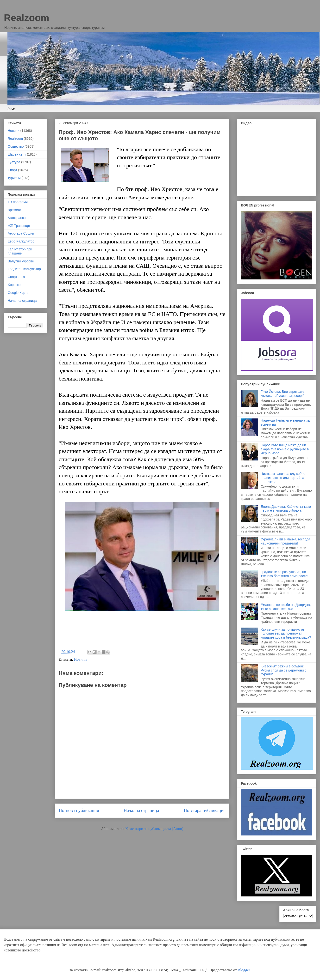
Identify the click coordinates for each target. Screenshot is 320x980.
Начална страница (141, 810)
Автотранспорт (19, 218)
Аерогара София (21, 233)
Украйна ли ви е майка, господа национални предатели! (286, 541)
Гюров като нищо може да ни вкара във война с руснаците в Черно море (285, 449)
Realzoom (27, 18)
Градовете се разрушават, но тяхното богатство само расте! (285, 574)
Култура (14, 162)
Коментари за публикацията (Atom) (154, 829)
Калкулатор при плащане (20, 251)
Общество (16, 146)
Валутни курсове (21, 261)
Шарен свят (17, 154)
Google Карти (18, 293)
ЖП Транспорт (19, 226)
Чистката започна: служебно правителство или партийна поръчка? (283, 478)
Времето (14, 210)
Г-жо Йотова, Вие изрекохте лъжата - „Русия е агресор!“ (283, 394)
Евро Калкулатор (21, 241)
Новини (80, 659)
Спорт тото (16, 277)
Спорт (12, 170)
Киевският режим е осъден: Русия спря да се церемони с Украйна (284, 670)
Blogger (244, 970)
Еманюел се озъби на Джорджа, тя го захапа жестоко (286, 607)
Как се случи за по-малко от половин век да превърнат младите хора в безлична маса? (286, 634)
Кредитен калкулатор (24, 269)
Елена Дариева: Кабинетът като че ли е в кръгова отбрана (286, 509)
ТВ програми (18, 202)
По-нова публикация (79, 810)
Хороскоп (15, 285)
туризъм (14, 178)
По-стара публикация (205, 810)
